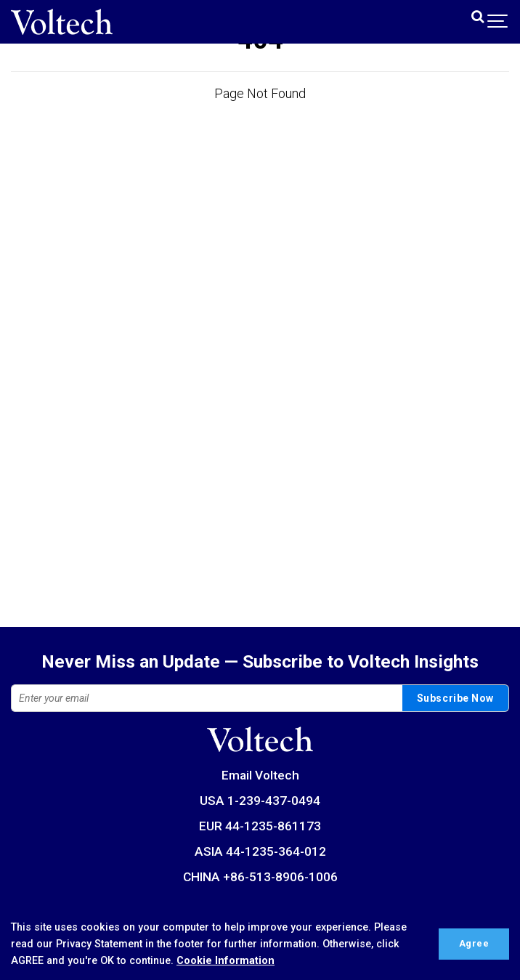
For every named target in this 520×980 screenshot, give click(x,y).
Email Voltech (260, 775)
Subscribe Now (455, 698)
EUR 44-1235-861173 (260, 826)
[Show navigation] (498, 21)
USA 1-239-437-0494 (260, 801)
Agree (474, 943)
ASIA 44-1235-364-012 (260, 851)
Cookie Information (226, 961)
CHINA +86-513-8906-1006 (260, 877)
